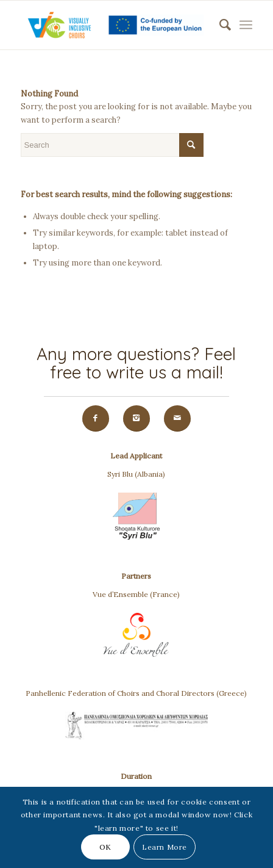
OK (105, 847)
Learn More (165, 847)
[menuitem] (219, 25)
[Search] (219, 25)
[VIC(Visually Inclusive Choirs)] (114, 25)
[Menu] (246, 25)
